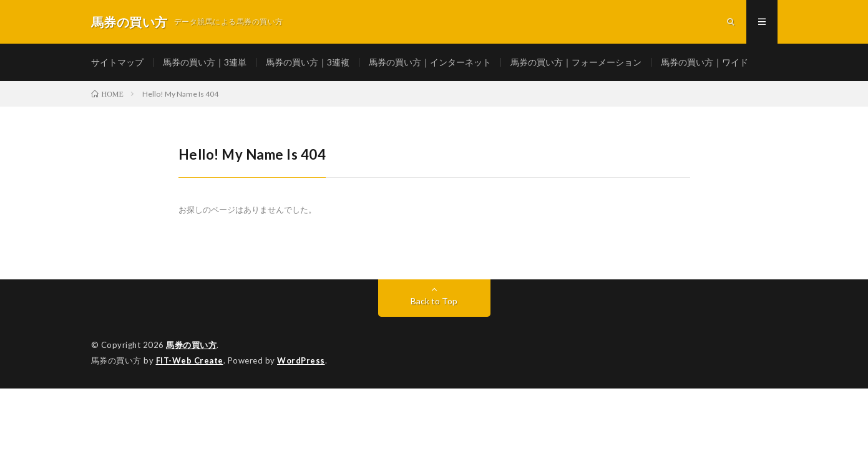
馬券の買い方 (191, 345)
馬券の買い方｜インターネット (430, 62)
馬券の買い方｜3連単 (205, 62)
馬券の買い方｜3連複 (308, 62)
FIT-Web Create (190, 360)
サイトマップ (117, 62)
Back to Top (434, 301)
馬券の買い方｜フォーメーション (576, 62)
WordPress (301, 360)
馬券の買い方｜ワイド (705, 62)
